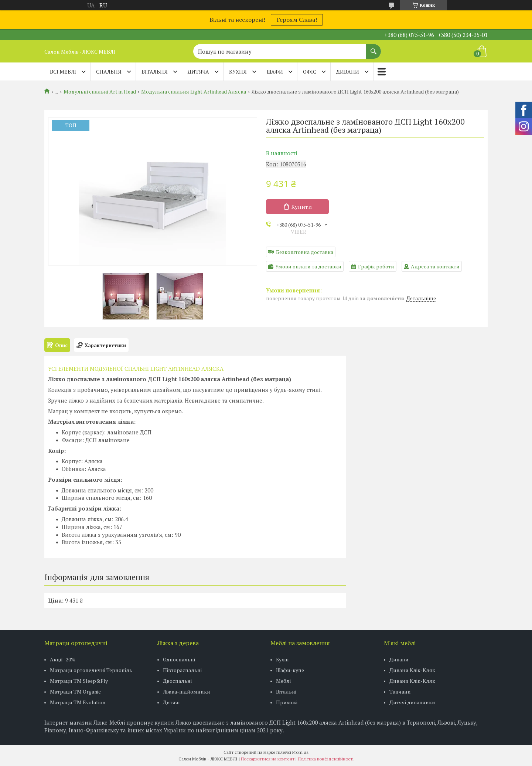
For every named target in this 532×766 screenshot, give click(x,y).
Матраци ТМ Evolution (78, 702)
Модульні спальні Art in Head (100, 92)
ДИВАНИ (348, 72)
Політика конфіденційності (326, 759)
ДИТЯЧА (198, 72)
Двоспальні (177, 681)
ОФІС (310, 72)
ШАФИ (275, 72)
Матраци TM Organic (75, 692)
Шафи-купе (290, 670)
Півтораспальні (182, 670)
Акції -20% (63, 659)
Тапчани (400, 692)
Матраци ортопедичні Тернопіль (91, 670)
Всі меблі (63, 72)
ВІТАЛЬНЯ (155, 72)
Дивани (399, 659)
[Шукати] (374, 48)
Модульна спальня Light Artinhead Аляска (194, 92)
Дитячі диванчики (412, 702)
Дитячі (171, 702)
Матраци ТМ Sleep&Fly (79, 681)
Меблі (283, 681)
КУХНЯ (238, 72)
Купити (301, 207)
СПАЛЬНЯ (109, 72)
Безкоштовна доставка (305, 252)
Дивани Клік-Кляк (412, 670)
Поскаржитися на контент (268, 759)
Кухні (282, 659)
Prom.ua (300, 752)
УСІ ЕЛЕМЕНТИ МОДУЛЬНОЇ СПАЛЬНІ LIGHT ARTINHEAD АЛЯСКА (136, 369)
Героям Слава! (297, 20)
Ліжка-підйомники (187, 692)
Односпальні (179, 659)
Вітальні (286, 692)
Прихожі (287, 702)
